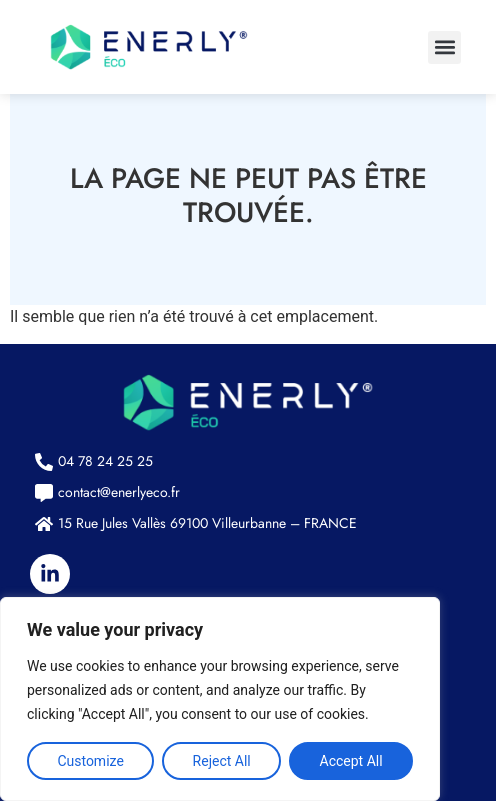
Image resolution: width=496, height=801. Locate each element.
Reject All (222, 761)
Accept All (351, 761)
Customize (90, 761)
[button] (444, 47)
